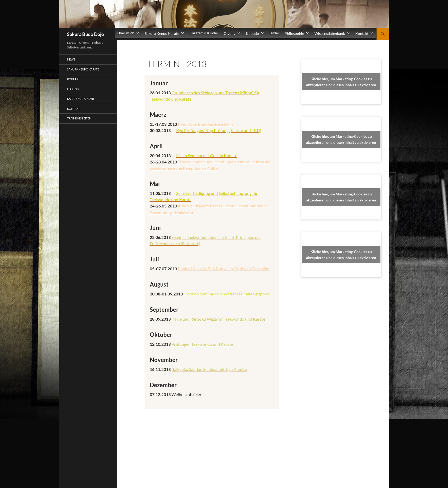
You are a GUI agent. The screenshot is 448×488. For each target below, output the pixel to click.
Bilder (274, 33)
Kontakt (73, 109)
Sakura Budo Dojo (85, 34)
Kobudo (73, 79)
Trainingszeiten (79, 118)
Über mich (128, 33)
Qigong (73, 89)
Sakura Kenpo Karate (83, 69)
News (71, 59)
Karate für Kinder (204, 33)
